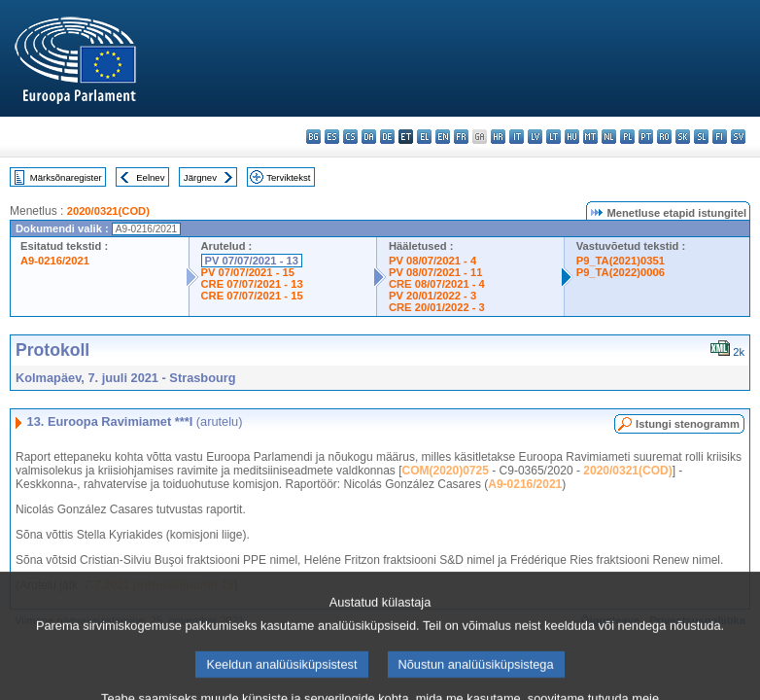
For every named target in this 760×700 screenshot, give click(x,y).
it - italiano (517, 137)
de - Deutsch (387, 137)
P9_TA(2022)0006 (621, 272)
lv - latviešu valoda (535, 137)
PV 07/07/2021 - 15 (248, 272)
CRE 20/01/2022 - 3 (437, 307)
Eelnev (150, 177)
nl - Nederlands (609, 137)
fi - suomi (720, 137)
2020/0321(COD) (108, 211)
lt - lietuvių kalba (553, 137)
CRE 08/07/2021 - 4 (437, 284)
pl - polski (627, 137)
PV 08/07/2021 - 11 (435, 272)
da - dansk (369, 137)
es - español (332, 137)
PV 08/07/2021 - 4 (432, 261)
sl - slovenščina (701, 137)
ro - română (664, 137)
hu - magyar (572, 137)
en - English (443, 137)
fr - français (461, 137)
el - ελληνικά (424, 137)
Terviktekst (288, 177)
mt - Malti (590, 137)
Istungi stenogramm (688, 424)
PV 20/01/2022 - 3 (432, 296)
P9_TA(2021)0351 (621, 261)
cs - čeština (350, 137)
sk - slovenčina (683, 137)
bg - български (313, 137)
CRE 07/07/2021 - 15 (252, 296)
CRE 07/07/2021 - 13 (252, 284)
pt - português (646, 137)
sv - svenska (738, 137)
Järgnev (200, 177)
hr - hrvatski (498, 137)
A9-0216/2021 (55, 261)
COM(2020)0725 (446, 471)
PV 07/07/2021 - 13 (252, 261)
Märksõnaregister (66, 177)
